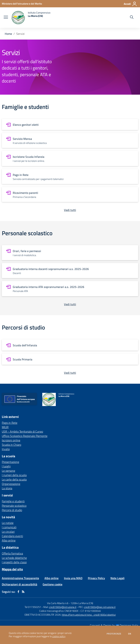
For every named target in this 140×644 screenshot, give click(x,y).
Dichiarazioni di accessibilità (20, 584)
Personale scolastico (14, 506)
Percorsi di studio (12, 510)
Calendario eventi (12, 536)
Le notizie (8, 523)
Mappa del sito (12, 569)
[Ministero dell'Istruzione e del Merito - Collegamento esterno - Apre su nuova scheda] (22, 4)
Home (8, 34)
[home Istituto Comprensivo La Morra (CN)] (31, 18)
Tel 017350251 (33, 607)
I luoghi (6, 466)
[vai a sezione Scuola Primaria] (70, 359)
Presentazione (10, 462)
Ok (130, 634)
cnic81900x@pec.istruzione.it (100, 607)
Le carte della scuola (14, 479)
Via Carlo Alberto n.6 (58, 603)
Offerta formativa (12, 553)
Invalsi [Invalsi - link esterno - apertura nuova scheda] (6, 449)
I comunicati (9, 527)
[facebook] (18, 592)
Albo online (9, 540)
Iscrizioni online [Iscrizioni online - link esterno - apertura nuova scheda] (11, 440)
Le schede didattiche (14, 558)
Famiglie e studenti (13, 501)
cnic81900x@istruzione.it (63, 607)
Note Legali (117, 578)
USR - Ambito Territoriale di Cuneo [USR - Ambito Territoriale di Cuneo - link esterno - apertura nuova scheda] (22, 431)
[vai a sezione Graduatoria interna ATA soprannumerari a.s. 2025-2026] (70, 289)
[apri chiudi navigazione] (6, 18)
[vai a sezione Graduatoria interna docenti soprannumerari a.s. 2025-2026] (70, 271)
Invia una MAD (73, 578)
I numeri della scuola (14, 475)
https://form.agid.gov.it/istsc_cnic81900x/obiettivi (89, 615)
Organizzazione (11, 484)
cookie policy (59, 636)
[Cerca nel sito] (132, 18)
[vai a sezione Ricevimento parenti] (70, 194)
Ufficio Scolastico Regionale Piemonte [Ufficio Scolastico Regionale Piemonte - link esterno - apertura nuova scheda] (25, 436)
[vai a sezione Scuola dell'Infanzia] (70, 345)
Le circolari (8, 532)
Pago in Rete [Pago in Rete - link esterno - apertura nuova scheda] (10, 423)
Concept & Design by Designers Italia (114, 625)
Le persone (8, 471)
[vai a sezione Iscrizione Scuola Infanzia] (70, 158)
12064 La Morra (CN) (82, 603)
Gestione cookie (52, 584)
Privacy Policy (96, 578)
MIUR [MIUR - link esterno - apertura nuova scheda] (5, 427)
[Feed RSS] (23, 592)
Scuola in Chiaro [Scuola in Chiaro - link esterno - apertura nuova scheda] (11, 445)
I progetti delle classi (14, 562)
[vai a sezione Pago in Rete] (70, 176)
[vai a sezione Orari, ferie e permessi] (70, 253)
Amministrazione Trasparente (20, 578)
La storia (7, 488)
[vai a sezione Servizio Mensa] (70, 140)
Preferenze (114, 634)
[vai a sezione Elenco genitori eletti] (70, 124)
